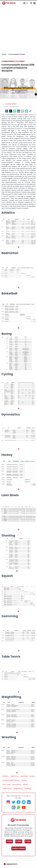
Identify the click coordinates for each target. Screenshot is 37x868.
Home (5, 54)
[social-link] (30, 111)
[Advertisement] (18, 30)
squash (25, 784)
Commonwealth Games (13, 61)
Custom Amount (18, 848)
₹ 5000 (9, 841)
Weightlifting (18, 789)
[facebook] (7, 111)
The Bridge (25, 796)
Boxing (32, 776)
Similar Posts (12, 864)
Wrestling (28, 789)
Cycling (24, 780)
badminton (15, 776)
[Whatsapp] (15, 111)
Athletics (6, 776)
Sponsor (19, 830)
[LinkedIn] (19, 111)
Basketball (24, 776)
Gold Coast (6, 784)
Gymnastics (17, 784)
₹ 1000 (28, 841)
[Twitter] (11, 111)
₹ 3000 (19, 841)
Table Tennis (7, 789)
